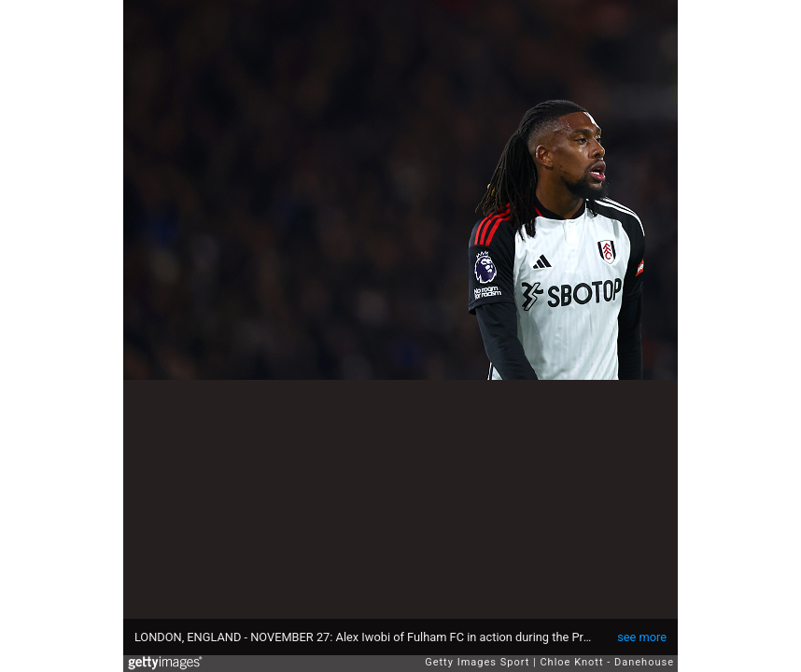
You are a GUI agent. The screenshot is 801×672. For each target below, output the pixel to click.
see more (642, 637)
